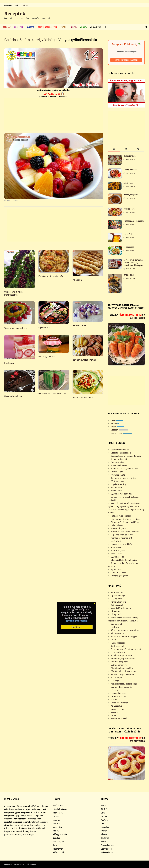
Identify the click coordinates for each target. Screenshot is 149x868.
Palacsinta (77, 280)
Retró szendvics (130, 156)
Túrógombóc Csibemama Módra (125, 522)
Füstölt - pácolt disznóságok (123, 671)
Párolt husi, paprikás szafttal (123, 659)
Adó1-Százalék (59, 852)
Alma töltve (116, 547)
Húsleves (115, 627)
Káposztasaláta (117, 633)
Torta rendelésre (118, 652)
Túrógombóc (129, 247)
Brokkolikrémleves (119, 465)
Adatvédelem (20, 864)
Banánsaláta (116, 487)
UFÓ (103, 824)
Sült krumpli (116, 677)
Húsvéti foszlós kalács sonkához (125, 532)
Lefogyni (56, 820)
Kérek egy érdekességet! (126, 60)
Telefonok (105, 838)
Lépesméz (115, 690)
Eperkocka (9, 363)
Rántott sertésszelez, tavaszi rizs (125, 630)
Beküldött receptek (47, 27)
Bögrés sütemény (118, 484)
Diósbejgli (115, 681)
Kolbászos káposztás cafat (51, 276)
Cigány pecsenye (130, 170)
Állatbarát (105, 834)
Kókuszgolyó (116, 706)
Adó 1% (83, 27)
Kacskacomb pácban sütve (122, 674)
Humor (104, 831)
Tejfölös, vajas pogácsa (121, 516)
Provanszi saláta (118, 475)
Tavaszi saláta (117, 472)
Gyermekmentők (108, 845)
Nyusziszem (116, 569)
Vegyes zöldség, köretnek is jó (124, 684)
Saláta (113, 640)
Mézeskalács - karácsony (134, 221)
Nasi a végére (121, 433)
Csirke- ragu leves (118, 572)
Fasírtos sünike (117, 462)
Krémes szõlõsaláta (119, 459)
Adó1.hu (105, 820)
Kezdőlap (6, 27)
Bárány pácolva (117, 481)
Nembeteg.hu (58, 842)
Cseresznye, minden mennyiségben (13, 293)
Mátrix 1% (57, 824)
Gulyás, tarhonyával (119, 665)
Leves (117, 420)
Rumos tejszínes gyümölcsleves (125, 468)
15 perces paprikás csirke (122, 535)
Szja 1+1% (105, 816)
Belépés (25, 5)
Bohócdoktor (58, 805)
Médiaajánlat (32, 864)
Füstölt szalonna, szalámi (122, 668)
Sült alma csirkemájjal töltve (123, 478)
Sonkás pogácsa (118, 550)
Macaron (114, 712)
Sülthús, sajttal (117, 646)
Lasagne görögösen (119, 576)
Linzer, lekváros (118, 709)
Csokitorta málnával (14, 396)
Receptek (15, 13)
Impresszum (9, 864)
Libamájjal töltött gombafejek (124, 560)
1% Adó (104, 809)
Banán (114, 715)
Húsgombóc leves (119, 693)
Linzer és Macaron (119, 696)
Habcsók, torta (79, 325)
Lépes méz (128, 234)
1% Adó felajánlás (60, 809)
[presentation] (114, 149)
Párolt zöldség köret (120, 662)
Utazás (55, 845)
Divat (103, 813)
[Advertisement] (54, 115)
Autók (103, 842)
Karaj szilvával (117, 554)
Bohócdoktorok (107, 852)
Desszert (120, 430)
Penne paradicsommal (83, 398)
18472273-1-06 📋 (54, 94)
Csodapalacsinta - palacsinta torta (126, 456)
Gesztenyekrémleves (120, 450)
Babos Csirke (116, 491)
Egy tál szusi (44, 328)
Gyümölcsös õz (117, 557)
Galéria (10, 40)
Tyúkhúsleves (117, 525)
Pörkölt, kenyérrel (131, 195)
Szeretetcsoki (106, 849)
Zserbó (114, 700)
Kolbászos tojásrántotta (121, 655)
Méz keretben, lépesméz (121, 687)
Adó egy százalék (60, 834)
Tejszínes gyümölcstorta (15, 328)
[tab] (114, 149)
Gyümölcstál (129, 275)
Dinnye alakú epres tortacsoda (52, 394)
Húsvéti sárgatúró (119, 528)
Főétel (117, 427)
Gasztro (30, 27)
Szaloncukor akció (119, 718)
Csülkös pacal (129, 209)
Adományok (96, 27)
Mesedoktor (57, 827)
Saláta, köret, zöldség (37, 40)
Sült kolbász (129, 183)
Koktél (73, 27)
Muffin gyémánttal (47, 357)
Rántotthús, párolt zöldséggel (124, 636)
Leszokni (56, 816)
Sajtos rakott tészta (119, 703)
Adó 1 (103, 805)
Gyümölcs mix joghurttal (121, 494)
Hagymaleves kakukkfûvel (122, 544)
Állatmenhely (58, 849)
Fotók (63, 27)
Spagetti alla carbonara (121, 453)
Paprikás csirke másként (121, 538)
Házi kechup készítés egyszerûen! (125, 519)
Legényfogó (116, 541)
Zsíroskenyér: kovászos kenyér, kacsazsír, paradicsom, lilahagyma (133, 263)
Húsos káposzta (118, 643)
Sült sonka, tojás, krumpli (84, 360)
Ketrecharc (105, 827)
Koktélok (56, 838)
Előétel (115, 423)
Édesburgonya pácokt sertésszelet (126, 649)
